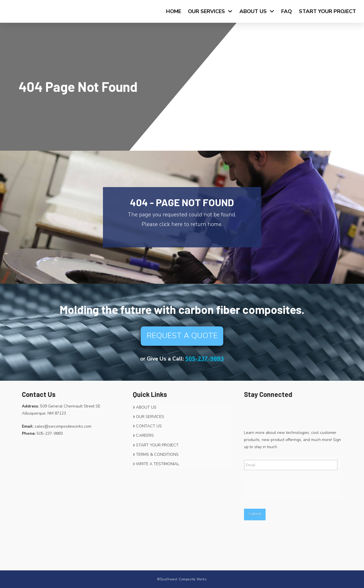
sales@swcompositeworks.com (63, 426)
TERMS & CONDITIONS (156, 455)
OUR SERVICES (148, 417)
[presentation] (287, 488)
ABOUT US (145, 407)
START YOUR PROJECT (156, 445)
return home (206, 224)
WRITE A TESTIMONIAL (156, 464)
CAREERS (143, 435)
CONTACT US (147, 426)
